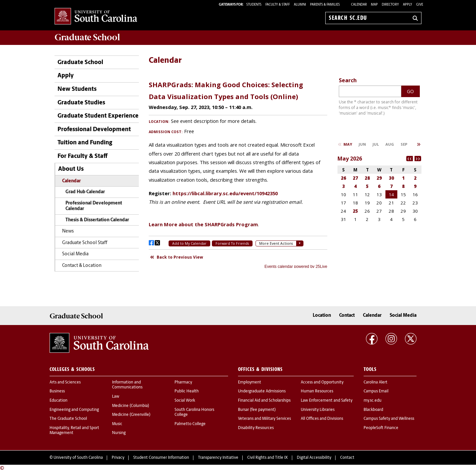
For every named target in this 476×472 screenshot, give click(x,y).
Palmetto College (190, 424)
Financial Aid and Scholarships (264, 401)
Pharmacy (183, 382)
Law (116, 397)
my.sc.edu (373, 401)
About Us (71, 169)
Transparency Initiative (218, 458)
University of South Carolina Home (96, 17)
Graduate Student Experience (98, 116)
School (87, 37)
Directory (390, 5)
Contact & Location (82, 266)
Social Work (185, 401)
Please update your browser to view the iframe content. (238, 172)
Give (420, 5)
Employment (250, 382)
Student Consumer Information (161, 458)
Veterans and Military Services (264, 419)
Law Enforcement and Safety (327, 401)
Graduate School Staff (85, 243)
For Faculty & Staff (82, 156)
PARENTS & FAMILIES (325, 5)
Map (374, 5)
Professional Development (94, 130)
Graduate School (80, 63)
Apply (408, 5)
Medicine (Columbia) (131, 406)
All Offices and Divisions (322, 419)
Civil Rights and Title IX (268, 458)
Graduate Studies (81, 103)
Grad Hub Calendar (85, 192)
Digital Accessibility (314, 458)
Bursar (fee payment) (257, 410)
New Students (77, 89)
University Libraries (318, 410)
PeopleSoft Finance (381, 428)
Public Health (187, 391)
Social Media (75, 254)
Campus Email (376, 391)
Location (322, 316)
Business (57, 391)
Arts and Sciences (65, 382)
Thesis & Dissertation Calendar (97, 220)
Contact (347, 316)
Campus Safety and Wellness (389, 419)
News (68, 231)
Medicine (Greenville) (131, 415)
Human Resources (317, 391)
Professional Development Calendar (94, 206)
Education (59, 401)
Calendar (359, 5)
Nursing (119, 433)
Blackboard (373, 410)
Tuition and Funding (85, 143)
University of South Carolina (78, 458)
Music (117, 424)
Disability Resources (256, 428)
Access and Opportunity (322, 382)
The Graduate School (68, 419)
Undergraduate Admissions (262, 391)
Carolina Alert (376, 382)
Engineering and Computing (74, 410)
